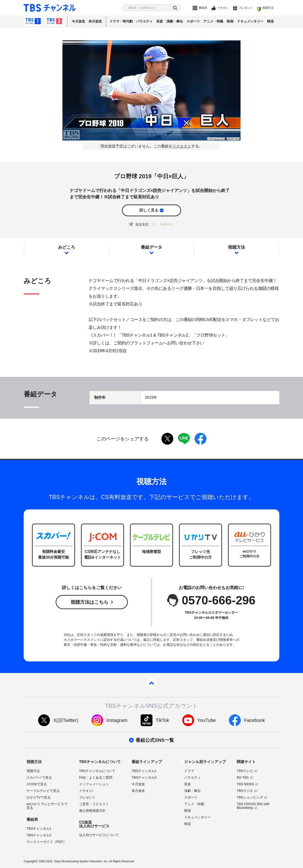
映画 (230, 21)
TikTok (163, 720)
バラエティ (144, 21)
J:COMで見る (37, 784)
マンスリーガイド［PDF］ (46, 842)
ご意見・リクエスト (94, 804)
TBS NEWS (245, 784)
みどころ (67, 247)
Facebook (254, 720)
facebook (201, 439)
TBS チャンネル (50, 8)
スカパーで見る (39, 777)
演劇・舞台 (175, 21)
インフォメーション (94, 784)
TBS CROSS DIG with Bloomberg (253, 806)
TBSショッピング (250, 797)
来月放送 (95, 21)
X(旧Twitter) (66, 720)
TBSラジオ (245, 791)
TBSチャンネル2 (54, 21)
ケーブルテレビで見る (43, 791)
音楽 (160, 21)
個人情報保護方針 (92, 811)
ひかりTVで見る (39, 797)
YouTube (207, 720)
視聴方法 (268, 8)
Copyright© (31, 861)
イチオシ (223, 8)
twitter (167, 439)
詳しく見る (149, 210)
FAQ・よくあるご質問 (96, 777)
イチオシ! (86, 791)
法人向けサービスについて (99, 835)
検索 (175, 8)
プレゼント (246, 8)
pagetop (151, 683)
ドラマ (189, 771)
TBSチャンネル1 (33, 21)
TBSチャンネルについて (97, 771)
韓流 (270, 21)
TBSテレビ (245, 771)
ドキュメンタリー (250, 21)
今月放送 (78, 21)
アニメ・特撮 (213, 21)
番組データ (151, 247)
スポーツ (193, 21)
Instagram (117, 720)
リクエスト (182, 146)
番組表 (203, 8)
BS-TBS (243, 777)
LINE (184, 439)
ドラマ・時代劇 (121, 21)
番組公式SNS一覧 (155, 740)
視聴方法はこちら (89, 602)
